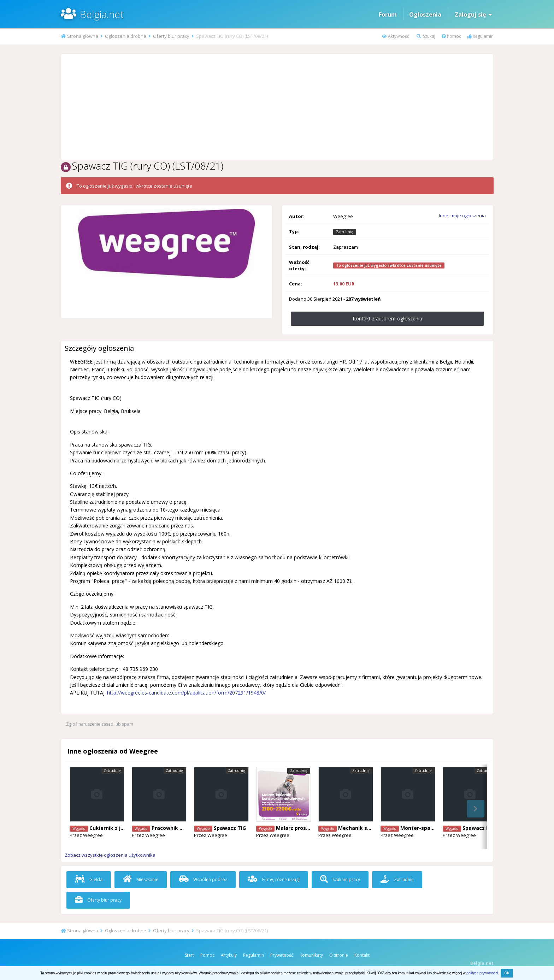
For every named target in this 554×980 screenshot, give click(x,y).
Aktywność (396, 36)
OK (507, 973)
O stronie (339, 955)
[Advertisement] (277, 107)
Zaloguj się (473, 14)
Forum (388, 14)
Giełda (89, 879)
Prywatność (282, 955)
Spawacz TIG (230, 828)
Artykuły (229, 955)
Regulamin (481, 36)
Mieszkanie (141, 879)
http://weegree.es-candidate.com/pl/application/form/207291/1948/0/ (186, 693)
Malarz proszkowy (299, 828)
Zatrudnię (397, 879)
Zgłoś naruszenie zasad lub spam (100, 724)
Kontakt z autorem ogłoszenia (387, 318)
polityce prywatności (482, 973)
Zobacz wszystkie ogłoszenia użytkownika (110, 855)
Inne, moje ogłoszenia (462, 216)
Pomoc (451, 36)
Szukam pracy (340, 879)
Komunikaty (311, 955)
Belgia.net (102, 14)
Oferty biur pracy (98, 900)
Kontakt (362, 955)
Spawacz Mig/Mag (486, 828)
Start (189, 955)
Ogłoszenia (425, 14)
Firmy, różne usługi (274, 879)
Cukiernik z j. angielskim (120, 828)
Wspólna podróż (203, 879)
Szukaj (426, 36)
